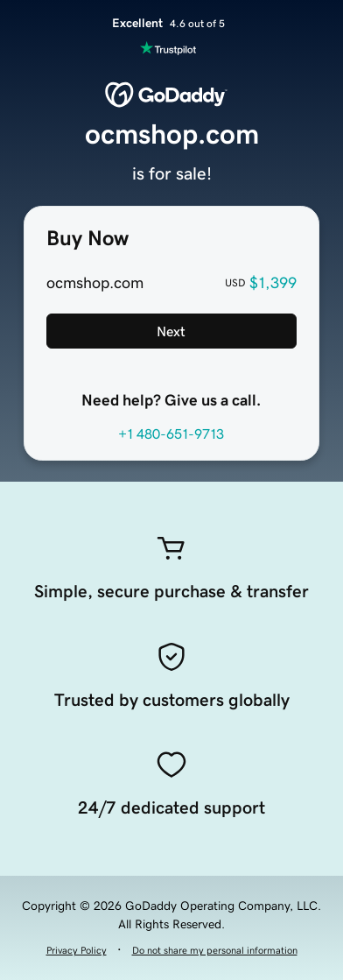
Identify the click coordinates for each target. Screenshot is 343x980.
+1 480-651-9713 (171, 434)
